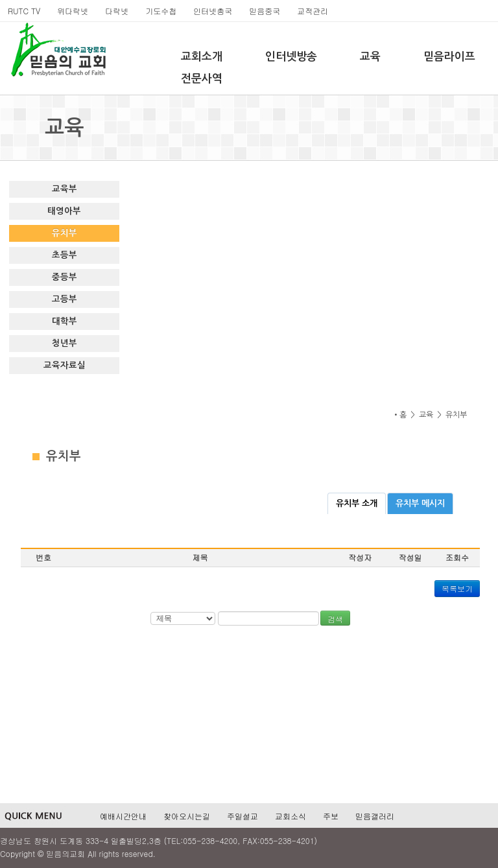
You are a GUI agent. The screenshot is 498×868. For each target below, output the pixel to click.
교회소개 (202, 57)
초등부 (65, 255)
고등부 (65, 299)
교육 (370, 57)
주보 (331, 816)
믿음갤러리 (375, 816)
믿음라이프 (449, 57)
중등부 (65, 277)
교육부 (65, 189)
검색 (335, 619)
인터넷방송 (291, 57)
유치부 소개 (357, 503)
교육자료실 (65, 365)
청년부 (65, 343)
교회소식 (290, 816)
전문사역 (202, 79)
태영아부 (64, 211)
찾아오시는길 (187, 816)
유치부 (65, 233)
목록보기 (457, 588)
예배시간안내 (123, 816)
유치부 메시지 (420, 503)
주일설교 (243, 816)
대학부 (65, 321)
